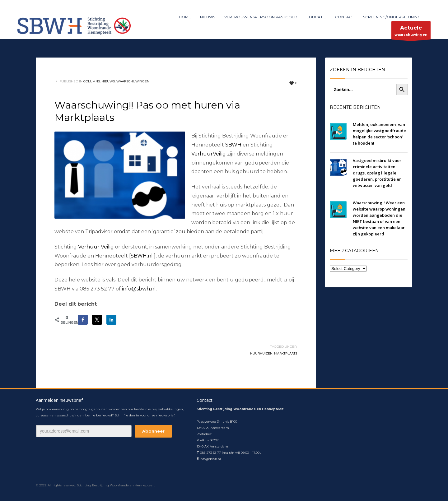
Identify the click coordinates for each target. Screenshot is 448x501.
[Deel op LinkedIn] (111, 320)
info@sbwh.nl (139, 289)
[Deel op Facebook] (83, 320)
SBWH (233, 145)
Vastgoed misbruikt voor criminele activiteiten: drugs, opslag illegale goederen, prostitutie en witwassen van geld (377, 173)
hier (99, 264)
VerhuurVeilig (209, 154)
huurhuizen (261, 353)
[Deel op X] (97, 320)
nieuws (108, 81)
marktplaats (286, 353)
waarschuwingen (411, 32)
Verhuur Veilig (96, 247)
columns (92, 81)
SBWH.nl (142, 256)
